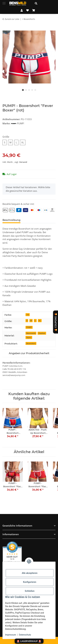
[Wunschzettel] (27, 10)
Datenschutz (25, 635)
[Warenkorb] (34, 10)
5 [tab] (35, 90)
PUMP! (29, 327)
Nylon (29, 337)
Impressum (11, 635)
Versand (23, 162)
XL (40, 321)
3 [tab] (29, 90)
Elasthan (42, 333)
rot (28, 315)
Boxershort (31, 343)
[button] (44, 3)
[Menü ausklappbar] (4, 2)
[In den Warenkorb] (5, 29)
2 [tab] (26, 90)
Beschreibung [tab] (11, 220)
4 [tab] (32, 90)
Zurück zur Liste (12, 19)
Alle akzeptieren (30, 573)
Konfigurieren (30, 582)
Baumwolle (31, 333)
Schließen (30, 591)
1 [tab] (23, 90)
